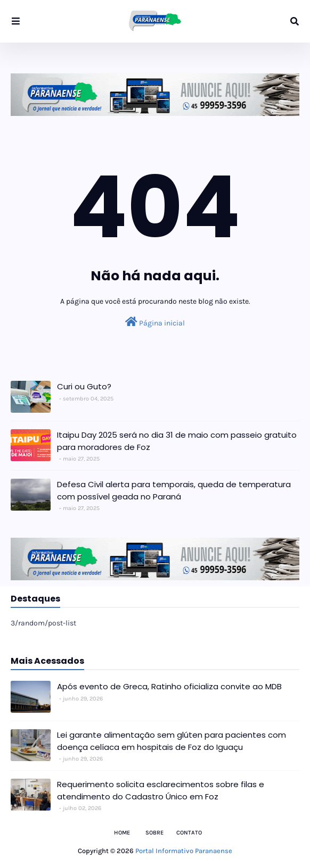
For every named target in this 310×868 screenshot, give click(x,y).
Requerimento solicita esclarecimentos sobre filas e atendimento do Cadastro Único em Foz (161, 790)
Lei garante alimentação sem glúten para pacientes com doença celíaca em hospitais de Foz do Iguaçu (172, 741)
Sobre (154, 833)
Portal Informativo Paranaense (184, 851)
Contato (189, 833)
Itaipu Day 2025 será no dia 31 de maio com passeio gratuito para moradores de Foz (177, 441)
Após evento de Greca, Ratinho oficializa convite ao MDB (169, 686)
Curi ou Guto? (84, 386)
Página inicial (155, 322)
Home (122, 833)
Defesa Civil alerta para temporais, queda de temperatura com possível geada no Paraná (174, 490)
